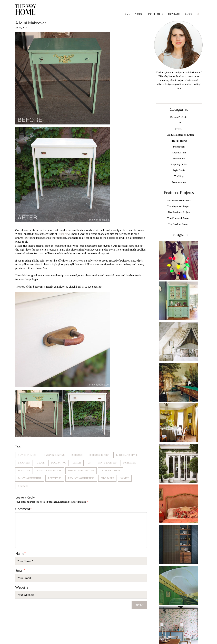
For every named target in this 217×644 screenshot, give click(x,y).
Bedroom (77, 455)
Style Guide (179, 170)
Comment (23, 509)
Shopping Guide (179, 164)
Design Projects (179, 117)
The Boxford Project (179, 224)
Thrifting (179, 176)
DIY (90, 463)
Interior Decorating (81, 470)
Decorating (58, 463)
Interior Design (110, 470)
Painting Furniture (30, 478)
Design (77, 463)
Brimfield (63, 234)
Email (20, 570)
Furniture (24, 470)
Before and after (127, 455)
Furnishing (130, 463)
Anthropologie (28, 455)
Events (179, 129)
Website (22, 587)
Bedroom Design (99, 455)
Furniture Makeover (49, 470)
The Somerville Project (179, 200)
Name (21, 553)
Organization (179, 152)
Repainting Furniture (81, 478)
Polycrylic (55, 478)
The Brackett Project (179, 212)
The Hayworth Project (179, 206)
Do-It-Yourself (107, 463)
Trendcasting (179, 182)
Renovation (179, 158)
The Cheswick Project (179, 218)
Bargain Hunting (54, 455)
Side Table (107, 478)
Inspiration (179, 147)
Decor (41, 463)
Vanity (125, 478)
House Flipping (179, 141)
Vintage (23, 486)
